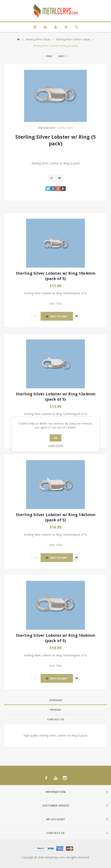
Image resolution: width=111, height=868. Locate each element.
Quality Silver (65, 128)
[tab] (55, 700)
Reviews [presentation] (56, 710)
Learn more (55, 445)
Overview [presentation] (55, 700)
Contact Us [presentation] (56, 719)
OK (55, 438)
